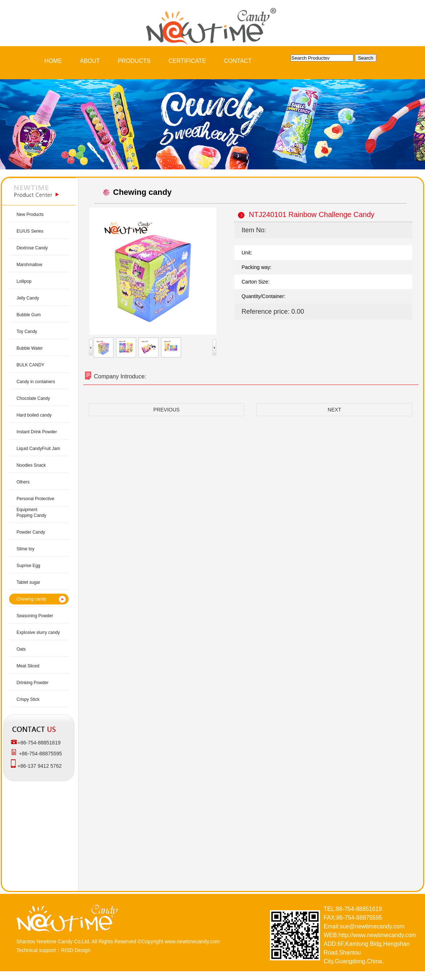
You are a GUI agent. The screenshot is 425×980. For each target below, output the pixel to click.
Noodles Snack (31, 465)
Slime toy (25, 549)
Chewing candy (31, 599)
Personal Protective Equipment (35, 504)
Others (23, 482)
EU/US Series (30, 231)
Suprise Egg (28, 566)
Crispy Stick (28, 699)
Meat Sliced (28, 666)
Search (365, 58)
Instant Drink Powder (37, 432)
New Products (30, 214)
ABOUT (90, 61)
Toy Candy (27, 332)
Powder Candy (31, 532)
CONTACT (238, 61)
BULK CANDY (30, 365)
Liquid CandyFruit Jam (38, 449)
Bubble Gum (29, 315)
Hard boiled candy (34, 415)
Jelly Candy (28, 298)
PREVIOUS (166, 410)
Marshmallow (29, 265)
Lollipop (24, 281)
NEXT (334, 410)
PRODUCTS (134, 61)
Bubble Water (29, 348)
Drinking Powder (32, 683)
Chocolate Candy (33, 398)
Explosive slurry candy (38, 632)
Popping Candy (31, 515)
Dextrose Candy (32, 248)
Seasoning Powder (35, 616)
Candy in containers (36, 382)
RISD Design (76, 950)
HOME (53, 61)
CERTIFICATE (187, 61)
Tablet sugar (28, 582)
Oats (21, 649)
